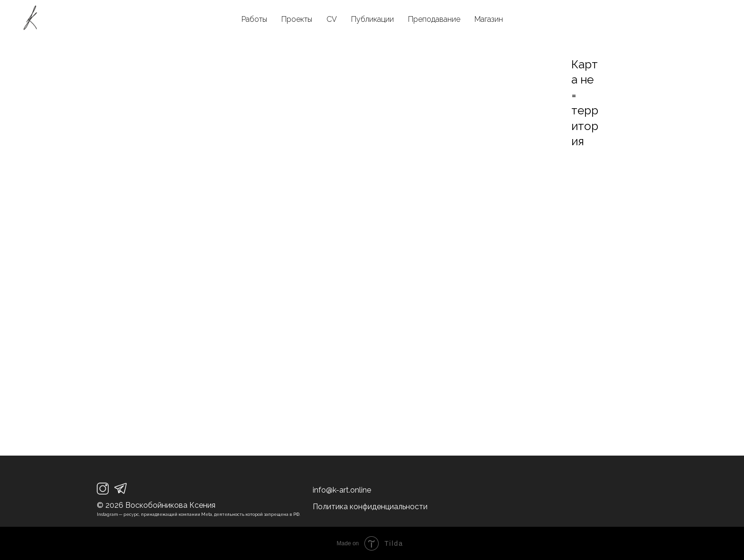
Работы (254, 19)
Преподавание (434, 19)
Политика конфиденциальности (370, 507)
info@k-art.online (342, 490)
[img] (103, 489)
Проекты (297, 19)
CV (332, 19)
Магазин (489, 19)
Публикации (372, 19)
